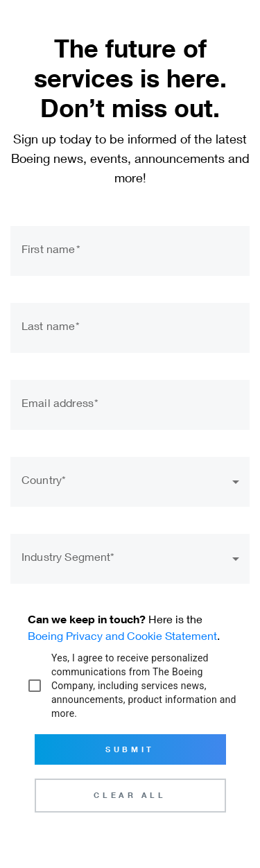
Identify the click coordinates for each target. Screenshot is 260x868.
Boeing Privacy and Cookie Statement (122, 635)
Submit (130, 749)
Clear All (130, 795)
